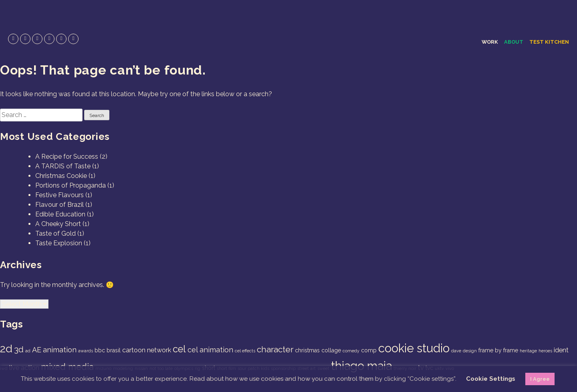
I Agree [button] (540, 379)
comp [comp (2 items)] (369, 350)
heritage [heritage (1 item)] (528, 351)
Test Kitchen (549, 42)
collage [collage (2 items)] (331, 350)
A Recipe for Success (67, 157)
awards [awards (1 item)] (86, 351)
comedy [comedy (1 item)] (351, 351)
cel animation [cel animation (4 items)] (210, 350)
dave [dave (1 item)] (456, 351)
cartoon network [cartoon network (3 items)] (147, 350)
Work (490, 42)
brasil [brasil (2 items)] (114, 350)
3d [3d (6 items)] (19, 349)
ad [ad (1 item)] (28, 351)
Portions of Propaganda (71, 185)
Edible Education (60, 214)
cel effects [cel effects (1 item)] (245, 351)
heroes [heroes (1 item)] (545, 351)
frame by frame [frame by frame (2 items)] (498, 350)
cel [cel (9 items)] (179, 349)
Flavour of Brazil (60, 205)
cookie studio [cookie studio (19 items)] (414, 348)
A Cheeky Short (58, 224)
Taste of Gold (55, 233)
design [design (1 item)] (470, 351)
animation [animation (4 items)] (60, 350)
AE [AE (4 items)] (37, 350)
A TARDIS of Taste (63, 166)
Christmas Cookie (61, 176)
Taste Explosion (59, 243)
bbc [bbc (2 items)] (100, 350)
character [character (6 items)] (275, 349)
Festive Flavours (60, 195)
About (514, 42)
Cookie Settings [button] (491, 379)
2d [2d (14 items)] (6, 349)
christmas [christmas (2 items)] (307, 350)
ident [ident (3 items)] (561, 350)
